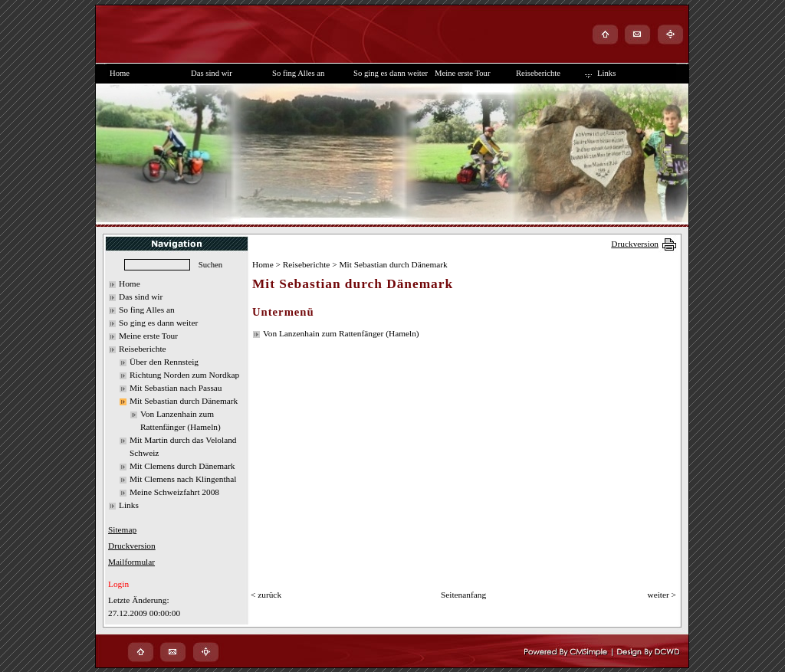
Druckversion (635, 244)
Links (129, 505)
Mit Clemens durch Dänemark (182, 466)
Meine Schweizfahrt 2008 (174, 492)
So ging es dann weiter (158, 323)
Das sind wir (141, 297)
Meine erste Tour (148, 336)
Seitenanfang (463, 595)
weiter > (662, 595)
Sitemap (122, 529)
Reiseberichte (143, 349)
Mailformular (131, 562)
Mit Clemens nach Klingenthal (183, 479)
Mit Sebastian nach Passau (176, 388)
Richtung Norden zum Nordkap (184, 375)
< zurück (266, 595)
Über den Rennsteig (164, 362)
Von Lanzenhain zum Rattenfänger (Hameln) (341, 333)
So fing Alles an (147, 310)
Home (130, 284)
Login (118, 584)
